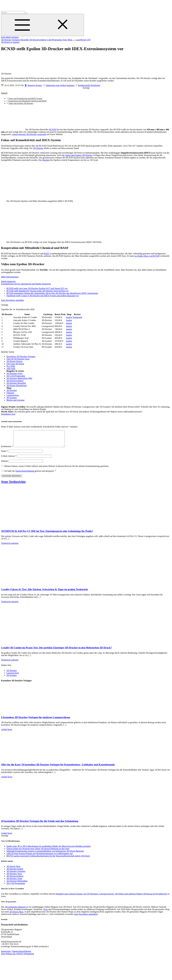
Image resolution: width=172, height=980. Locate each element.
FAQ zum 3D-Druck (15, 364)
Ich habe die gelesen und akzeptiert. (29, 474)
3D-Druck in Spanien (10, 42)
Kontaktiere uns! (8, 414)
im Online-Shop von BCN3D (147, 256)
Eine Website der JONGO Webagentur (18, 957)
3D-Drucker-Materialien (17, 884)
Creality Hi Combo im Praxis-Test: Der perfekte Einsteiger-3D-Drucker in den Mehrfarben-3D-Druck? (56, 651)
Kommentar (7, 450)
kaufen (69, 317)
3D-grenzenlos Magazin (15, 910)
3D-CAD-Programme (16, 376)
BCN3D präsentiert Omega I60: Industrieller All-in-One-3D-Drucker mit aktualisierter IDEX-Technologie (52, 293)
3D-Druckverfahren (38, 40)
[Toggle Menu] (42, 25)
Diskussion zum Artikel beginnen (60, 85)
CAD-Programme (55, 40)
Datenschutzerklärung (25, 474)
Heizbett (46, 160)
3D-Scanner (12, 398)
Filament (10, 393)
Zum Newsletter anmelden (12, 300)
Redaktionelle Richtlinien (89, 85)
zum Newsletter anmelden (86, 917)
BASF (46, 254)
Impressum (6, 955)
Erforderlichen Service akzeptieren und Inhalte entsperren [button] (26, 284)
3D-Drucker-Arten (14, 373)
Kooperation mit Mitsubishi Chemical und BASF (28, 101)
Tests (65, 40)
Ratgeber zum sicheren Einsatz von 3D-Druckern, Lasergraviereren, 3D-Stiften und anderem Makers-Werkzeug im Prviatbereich (112, 897)
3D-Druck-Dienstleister (17, 386)
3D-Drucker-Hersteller (16, 383)
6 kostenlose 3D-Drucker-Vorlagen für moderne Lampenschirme (36, 721)
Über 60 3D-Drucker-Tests (18, 359)
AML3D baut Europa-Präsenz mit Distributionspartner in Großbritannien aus (40, 857)
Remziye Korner (35, 85)
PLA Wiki (11, 366)
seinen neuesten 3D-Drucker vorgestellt (29, 134)
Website (5, 464)
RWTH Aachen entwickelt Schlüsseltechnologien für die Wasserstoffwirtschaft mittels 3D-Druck (48, 859)
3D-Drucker (38, 148)
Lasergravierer (13, 395)
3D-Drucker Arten (14, 882)
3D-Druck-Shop (13, 870)
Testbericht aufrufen (10, 546)
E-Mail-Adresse (9, 459)
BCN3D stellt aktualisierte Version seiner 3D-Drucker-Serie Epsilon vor (37, 291)
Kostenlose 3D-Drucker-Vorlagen (21, 356)
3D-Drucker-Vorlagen (11, 40)
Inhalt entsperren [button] (8, 281)
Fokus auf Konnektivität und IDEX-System (25, 98)
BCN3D (53, 129)
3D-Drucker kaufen (15, 872)
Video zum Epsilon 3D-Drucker (21, 103)
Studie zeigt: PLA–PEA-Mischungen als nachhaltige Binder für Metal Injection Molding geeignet (49, 849)
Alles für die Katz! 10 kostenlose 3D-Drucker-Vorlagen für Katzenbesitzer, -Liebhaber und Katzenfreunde (58, 768)
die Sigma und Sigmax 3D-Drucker (77, 155)
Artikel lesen (7, 733)
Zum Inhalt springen (10, 37)
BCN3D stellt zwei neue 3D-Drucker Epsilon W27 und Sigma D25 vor (37, 288)
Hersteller (25, 40)
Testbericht (77, 317)
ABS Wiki (11, 369)
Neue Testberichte (13, 485)
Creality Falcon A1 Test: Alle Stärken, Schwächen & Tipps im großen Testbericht (44, 593)
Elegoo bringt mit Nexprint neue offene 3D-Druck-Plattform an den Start (38, 852)
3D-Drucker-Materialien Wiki (19, 378)
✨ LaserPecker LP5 (82, 40)
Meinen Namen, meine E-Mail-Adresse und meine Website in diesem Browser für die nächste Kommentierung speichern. (57, 469)
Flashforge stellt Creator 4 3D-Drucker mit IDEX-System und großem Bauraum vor (43, 296)
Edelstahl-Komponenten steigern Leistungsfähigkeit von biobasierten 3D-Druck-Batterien (45, 854)
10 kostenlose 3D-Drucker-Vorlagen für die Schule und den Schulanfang (40, 824)
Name (4, 454)
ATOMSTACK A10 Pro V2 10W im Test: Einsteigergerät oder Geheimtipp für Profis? (47, 534)
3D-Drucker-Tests (14, 877)
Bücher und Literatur (15, 400)
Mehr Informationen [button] (10, 277)
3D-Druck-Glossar (14, 361)
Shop (70, 40)
